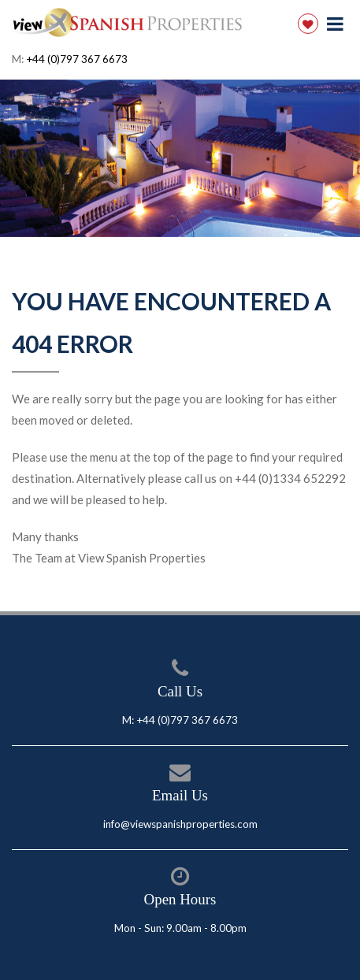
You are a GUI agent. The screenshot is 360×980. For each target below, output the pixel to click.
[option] (180, 158)
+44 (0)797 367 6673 (77, 59)
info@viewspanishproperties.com (180, 824)
